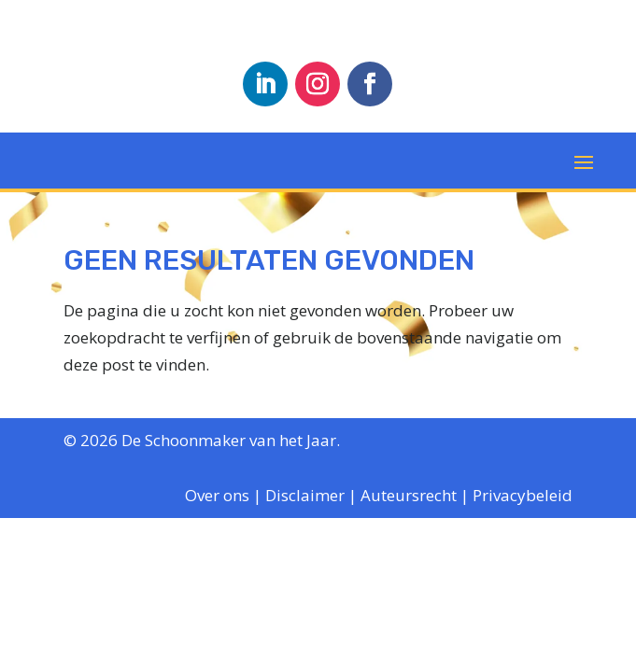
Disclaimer (305, 495)
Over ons (217, 495)
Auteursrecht (409, 495)
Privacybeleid (523, 495)
